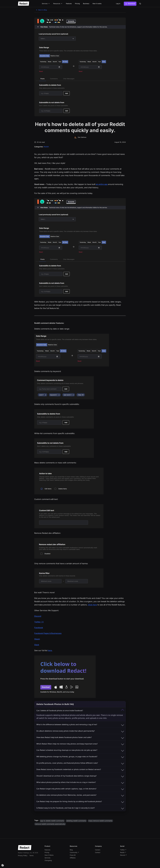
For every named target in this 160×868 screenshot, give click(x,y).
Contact (98, 852)
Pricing (77, 4)
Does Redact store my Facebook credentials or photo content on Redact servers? (80, 769)
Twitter (123, 850)
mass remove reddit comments (100, 821)
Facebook (39, 628)
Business (86, 4)
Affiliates (73, 858)
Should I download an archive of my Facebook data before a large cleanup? (80, 776)
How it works (97, 4)
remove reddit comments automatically (50, 824)
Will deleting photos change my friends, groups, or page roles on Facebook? (80, 757)
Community (74, 852)
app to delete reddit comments (52, 821)
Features (69, 4)
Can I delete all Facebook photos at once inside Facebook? (80, 711)
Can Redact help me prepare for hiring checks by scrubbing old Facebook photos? (80, 801)
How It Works (49, 855)
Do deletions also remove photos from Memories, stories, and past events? (80, 795)
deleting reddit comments (76, 821)
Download (130, 4)
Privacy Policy (23, 855)
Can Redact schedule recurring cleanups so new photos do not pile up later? (80, 750)
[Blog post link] (68, 865)
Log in (118, 4)
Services (47, 858)
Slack (37, 645)
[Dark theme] (140, 4)
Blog (71, 850)
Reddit (46, 147)
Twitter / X (39, 622)
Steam (37, 639)
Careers (98, 850)
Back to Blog (41, 10)
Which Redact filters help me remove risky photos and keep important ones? (80, 744)
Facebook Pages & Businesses (48, 633)
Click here (92, 605)
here (50, 650)
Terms (31, 855)
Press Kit (73, 855)
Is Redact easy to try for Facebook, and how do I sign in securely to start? (80, 808)
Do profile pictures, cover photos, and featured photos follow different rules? (80, 763)
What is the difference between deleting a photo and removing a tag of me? (80, 725)
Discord (38, 616)
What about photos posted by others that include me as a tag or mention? (80, 782)
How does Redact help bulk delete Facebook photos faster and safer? (80, 737)
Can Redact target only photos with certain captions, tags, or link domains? (80, 789)
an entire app (102, 184)
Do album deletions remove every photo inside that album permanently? (80, 731)
